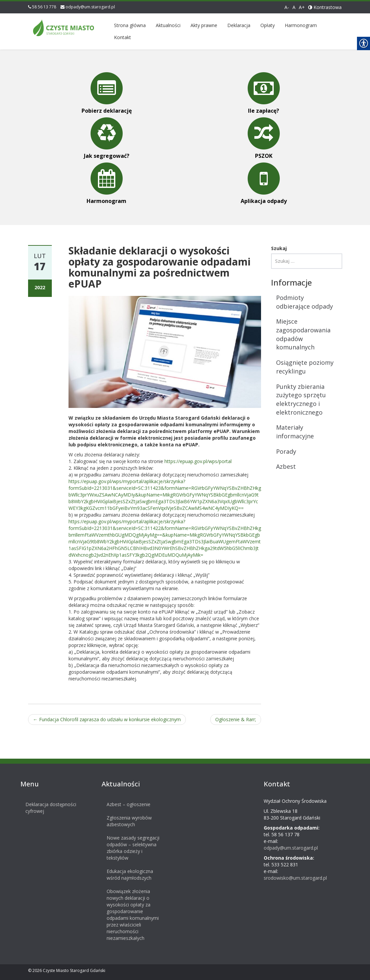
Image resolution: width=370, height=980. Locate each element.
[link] (64, 27)
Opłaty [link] (268, 25)
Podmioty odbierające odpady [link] (304, 302)
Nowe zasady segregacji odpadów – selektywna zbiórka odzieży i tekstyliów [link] (129, 848)
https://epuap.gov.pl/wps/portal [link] (198, 461)
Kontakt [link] (122, 37)
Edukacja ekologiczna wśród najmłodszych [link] (126, 875)
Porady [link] (286, 451)
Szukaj (279, 248)
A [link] (294, 7)
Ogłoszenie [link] (236, 719)
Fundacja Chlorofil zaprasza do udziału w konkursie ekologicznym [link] (107, 719)
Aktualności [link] (168, 25)
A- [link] (287, 7)
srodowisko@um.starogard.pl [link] (291, 878)
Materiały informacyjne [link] (295, 432)
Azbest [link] (286, 466)
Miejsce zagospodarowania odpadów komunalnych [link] (303, 334)
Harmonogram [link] (301, 25)
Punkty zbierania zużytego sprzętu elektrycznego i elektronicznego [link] (301, 399)
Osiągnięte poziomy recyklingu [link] (305, 367)
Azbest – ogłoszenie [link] (125, 804)
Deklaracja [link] (239, 25)
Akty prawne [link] (204, 25)
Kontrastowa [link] (325, 7)
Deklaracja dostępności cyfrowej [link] (47, 808)
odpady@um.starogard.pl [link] (90, 7)
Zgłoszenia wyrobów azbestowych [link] (125, 821)
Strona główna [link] (130, 25)
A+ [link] (302, 7)
